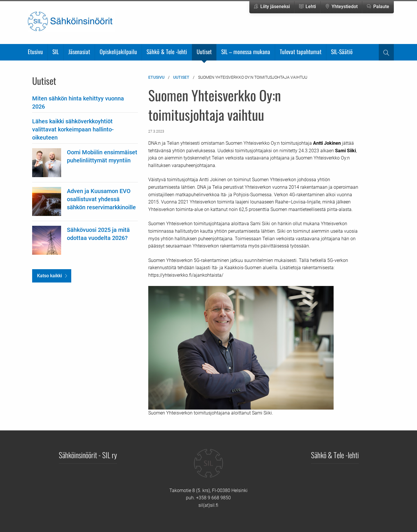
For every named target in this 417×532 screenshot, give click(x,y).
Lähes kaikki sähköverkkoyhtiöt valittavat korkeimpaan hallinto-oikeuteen (73, 129)
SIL (56, 52)
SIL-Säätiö (342, 52)
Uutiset (204, 52)
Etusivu (35, 52)
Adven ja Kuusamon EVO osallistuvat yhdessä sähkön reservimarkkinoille (101, 199)
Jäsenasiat (79, 52)
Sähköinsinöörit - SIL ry (88, 455)
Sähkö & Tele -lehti (167, 52)
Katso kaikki (50, 276)
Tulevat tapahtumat (301, 52)
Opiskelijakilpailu (118, 52)
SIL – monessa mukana (246, 52)
